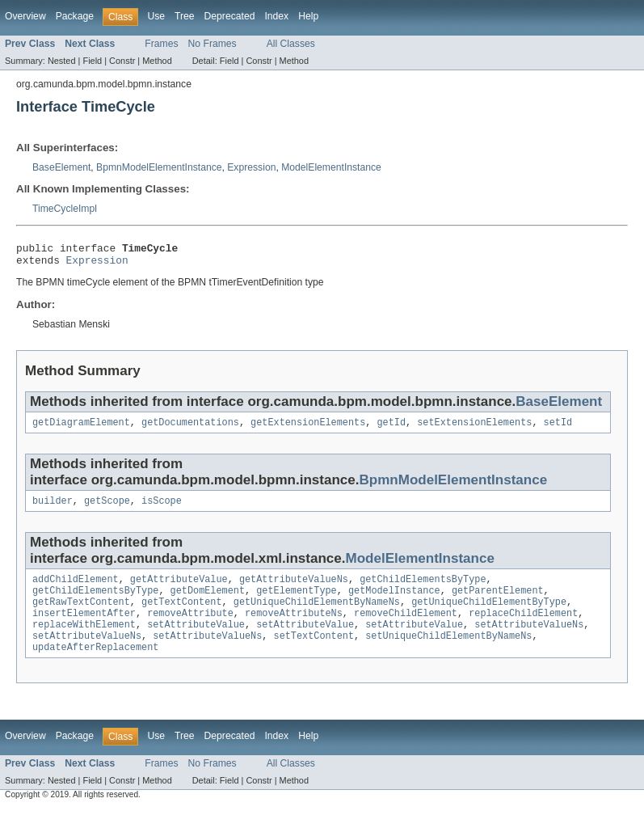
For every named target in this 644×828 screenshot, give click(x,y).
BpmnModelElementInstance (159, 167)
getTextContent (182, 615)
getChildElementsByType (423, 589)
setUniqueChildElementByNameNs (448, 653)
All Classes (291, 44)
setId (558, 429)
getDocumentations (190, 429)
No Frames (213, 44)
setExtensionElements (474, 429)
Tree (185, 16)
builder (53, 509)
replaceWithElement (84, 640)
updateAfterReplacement (95, 666)
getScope (107, 509)
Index (276, 16)
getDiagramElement (81, 429)
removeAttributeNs (294, 627)
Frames (161, 44)
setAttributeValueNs (529, 640)
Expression (251, 167)
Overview (25, 16)
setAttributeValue (196, 640)
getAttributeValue (179, 589)
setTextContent (314, 653)
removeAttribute (190, 627)
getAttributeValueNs (294, 589)
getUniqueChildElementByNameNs (317, 615)
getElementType (297, 602)
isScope (162, 509)
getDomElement (208, 602)
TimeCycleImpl (65, 209)
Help (308, 16)
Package (75, 16)
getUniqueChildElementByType (489, 615)
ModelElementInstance (331, 167)
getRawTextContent (81, 615)
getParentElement (498, 602)
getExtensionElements (308, 429)
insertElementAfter (84, 627)
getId (391, 429)
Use (156, 16)
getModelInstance (394, 602)
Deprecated (230, 16)
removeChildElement (406, 627)
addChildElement (76, 589)
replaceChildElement (523, 627)
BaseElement (61, 167)
